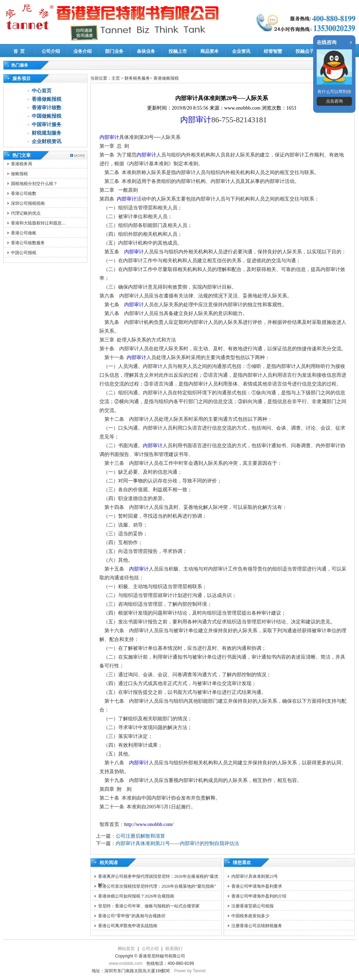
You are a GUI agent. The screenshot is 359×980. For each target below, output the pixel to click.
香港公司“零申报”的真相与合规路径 (132, 916)
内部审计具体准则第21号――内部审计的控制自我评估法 (177, 843)
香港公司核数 (24, 193)
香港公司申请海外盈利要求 (257, 886)
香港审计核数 (47, 108)
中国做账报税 (47, 116)
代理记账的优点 (26, 213)
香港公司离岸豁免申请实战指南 (128, 926)
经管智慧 (273, 51)
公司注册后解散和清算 (140, 836)
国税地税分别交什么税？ (34, 184)
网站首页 (126, 949)
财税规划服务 (47, 133)
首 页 (19, 51)
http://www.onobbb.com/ (149, 824)
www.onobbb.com (126, 963)
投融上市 (178, 51)
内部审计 (196, 120)
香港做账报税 (47, 99)
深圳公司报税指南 (28, 203)
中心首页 (42, 91)
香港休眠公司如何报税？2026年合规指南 (136, 896)
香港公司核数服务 (28, 243)
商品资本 (209, 51)
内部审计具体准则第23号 (255, 876)
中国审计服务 (47, 125)
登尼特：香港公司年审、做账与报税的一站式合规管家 (149, 906)
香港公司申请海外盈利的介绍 (259, 896)
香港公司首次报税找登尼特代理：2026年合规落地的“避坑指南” (157, 886)
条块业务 (146, 51)
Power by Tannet (190, 971)
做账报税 (19, 174)
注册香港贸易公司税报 (252, 906)
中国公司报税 (24, 253)
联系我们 (174, 949)
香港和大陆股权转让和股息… (38, 223)
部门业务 (114, 51)
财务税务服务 (137, 78)
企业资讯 (241, 51)
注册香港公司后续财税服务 (257, 926)
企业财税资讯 (47, 141)
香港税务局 (22, 164)
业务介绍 (83, 51)
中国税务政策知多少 (250, 916)
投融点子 (305, 51)
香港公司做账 (24, 233)
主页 (116, 78)
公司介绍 (51, 51)
